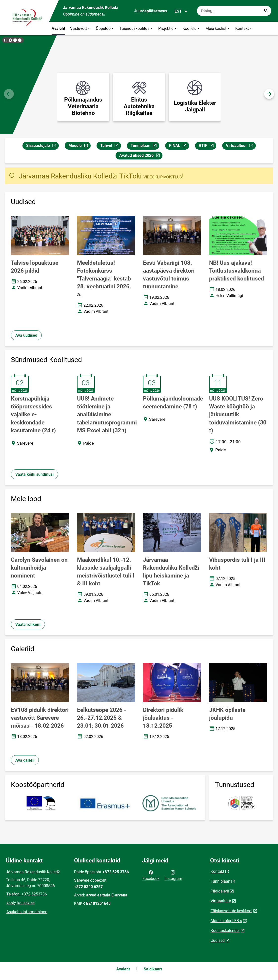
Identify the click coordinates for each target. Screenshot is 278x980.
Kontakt (244, 28)
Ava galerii (25, 760)
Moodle (79, 146)
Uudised (218, 940)
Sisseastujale (42, 146)
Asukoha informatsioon (27, 912)
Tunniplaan (145, 146)
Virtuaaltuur (241, 146)
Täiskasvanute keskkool (231, 911)
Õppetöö (105, 28)
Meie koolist (218, 28)
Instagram (173, 875)
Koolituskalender (225, 931)
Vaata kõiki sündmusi (34, 474)
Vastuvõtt (80, 28)
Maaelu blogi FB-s (226, 921)
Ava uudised (26, 335)
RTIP (207, 146)
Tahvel (110, 146)
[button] (10, 40)
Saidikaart (153, 969)
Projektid (168, 28)
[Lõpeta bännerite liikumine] (5, 40)
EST (181, 11)
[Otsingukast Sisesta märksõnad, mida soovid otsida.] (234, 11)
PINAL (179, 146)
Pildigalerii (220, 891)
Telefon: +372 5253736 (27, 894)
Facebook (151, 875)
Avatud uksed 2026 (141, 156)
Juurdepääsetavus (151, 11)
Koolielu (191, 28)
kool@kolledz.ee (20, 903)
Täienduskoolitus (136, 28)
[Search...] (266, 11)
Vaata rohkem (28, 624)
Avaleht (58, 28)
